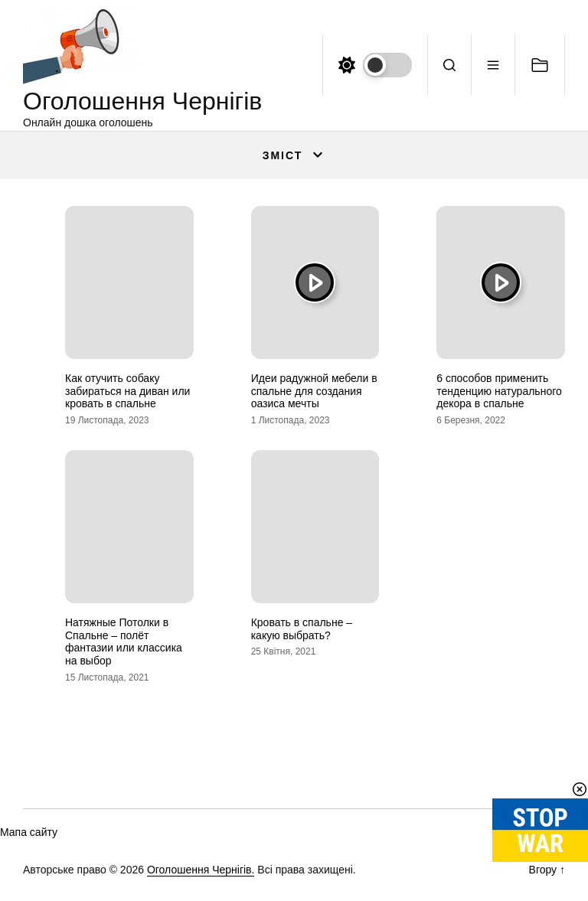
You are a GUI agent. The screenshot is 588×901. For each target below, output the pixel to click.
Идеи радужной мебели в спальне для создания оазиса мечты (314, 391)
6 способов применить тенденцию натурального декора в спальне (499, 391)
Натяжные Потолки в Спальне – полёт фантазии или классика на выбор (124, 641)
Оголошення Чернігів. (201, 870)
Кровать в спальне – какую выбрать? (302, 629)
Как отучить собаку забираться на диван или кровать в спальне (127, 391)
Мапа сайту (29, 832)
